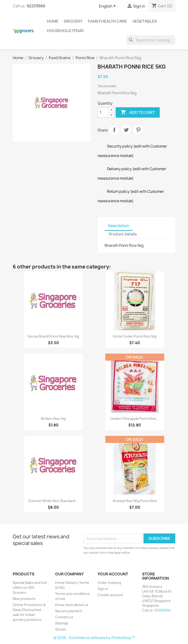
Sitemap (62, 623)
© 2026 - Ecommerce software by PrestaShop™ (94, 638)
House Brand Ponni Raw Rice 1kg (53, 336)
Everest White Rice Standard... (53, 501)
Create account (110, 595)
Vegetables (145, 21)
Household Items (65, 31)
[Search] (151, 40)
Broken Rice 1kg (53, 419)
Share (114, 130)
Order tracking (109, 583)
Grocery (73, 21)
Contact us (64, 617)
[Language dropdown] (108, 6)
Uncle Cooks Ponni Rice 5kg (135, 336)
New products (24, 599)
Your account (113, 574)
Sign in (103, 589)
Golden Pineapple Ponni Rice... (135, 419)
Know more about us (72, 605)
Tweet (126, 130)
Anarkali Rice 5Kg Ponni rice (135, 501)
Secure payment (69, 611)
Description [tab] (119, 226)
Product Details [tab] (123, 234)
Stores (61, 629)
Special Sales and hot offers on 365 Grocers (30, 588)
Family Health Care (107, 21)
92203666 (36, 6)
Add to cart (138, 112)
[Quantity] (103, 112)
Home (53, 21)
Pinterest (138, 130)
